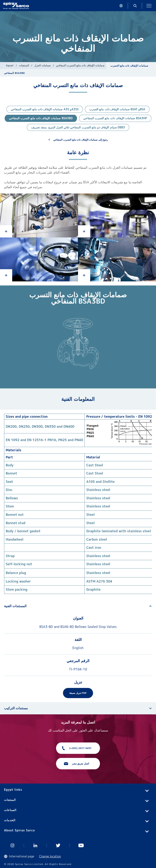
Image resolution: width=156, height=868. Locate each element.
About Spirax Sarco (19, 830)
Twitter (58, 845)
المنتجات (24, 65)
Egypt (10, 65)
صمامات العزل (42, 65)
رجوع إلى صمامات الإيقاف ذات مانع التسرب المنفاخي (81, 140)
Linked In (35, 845)
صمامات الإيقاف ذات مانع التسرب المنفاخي (80, 65)
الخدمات (10, 820)
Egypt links (13, 790)
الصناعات (10, 810)
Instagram (12, 845)
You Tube (81, 845)
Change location (50, 856)
